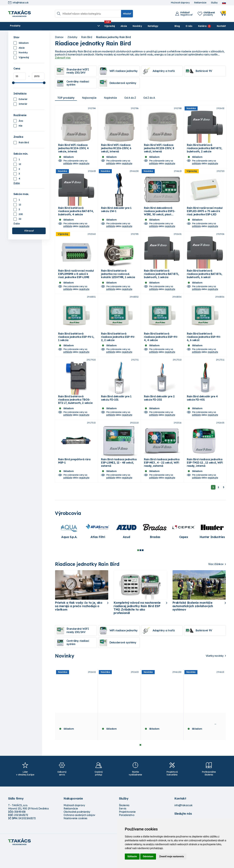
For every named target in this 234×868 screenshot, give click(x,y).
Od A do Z (133, 98)
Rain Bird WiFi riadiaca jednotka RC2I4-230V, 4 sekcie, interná (73, 151)
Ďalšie (17, 183)
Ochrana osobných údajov (79, 834)
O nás (189, 26)
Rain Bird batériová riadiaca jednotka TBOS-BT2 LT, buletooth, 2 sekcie (75, 415)
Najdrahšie (113, 98)
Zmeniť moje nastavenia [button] (172, 856)
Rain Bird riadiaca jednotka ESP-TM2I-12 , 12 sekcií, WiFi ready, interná (205, 481)
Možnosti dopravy (180, 3)
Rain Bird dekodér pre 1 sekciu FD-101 (116, 413)
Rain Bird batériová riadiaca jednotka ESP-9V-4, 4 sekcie (161, 349)
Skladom (24, 43)
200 (21, 214)
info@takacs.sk (18, 3)
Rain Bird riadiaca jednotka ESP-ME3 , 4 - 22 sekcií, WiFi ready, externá (162, 481)
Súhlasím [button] (132, 856)
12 (20, 164)
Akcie (72, 26)
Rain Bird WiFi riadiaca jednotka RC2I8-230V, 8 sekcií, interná (159, 151)
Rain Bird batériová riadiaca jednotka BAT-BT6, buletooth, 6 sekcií (205, 283)
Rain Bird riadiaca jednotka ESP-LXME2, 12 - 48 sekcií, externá (119, 481)
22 (20, 219)
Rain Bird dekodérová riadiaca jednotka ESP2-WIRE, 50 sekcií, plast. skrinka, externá (160, 219)
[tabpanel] (69, 549)
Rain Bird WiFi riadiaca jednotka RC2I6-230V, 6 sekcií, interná (116, 151)
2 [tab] (140, 569)
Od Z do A (153, 98)
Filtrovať (29, 231)
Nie (21, 126)
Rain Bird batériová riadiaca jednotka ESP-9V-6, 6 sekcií (204, 349)
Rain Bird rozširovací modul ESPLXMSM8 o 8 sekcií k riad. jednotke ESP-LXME (76, 283)
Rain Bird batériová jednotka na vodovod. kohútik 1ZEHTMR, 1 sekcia (118, 283)
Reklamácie (200, 3)
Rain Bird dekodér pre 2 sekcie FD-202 (159, 413)
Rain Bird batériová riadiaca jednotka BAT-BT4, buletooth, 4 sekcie (76, 217)
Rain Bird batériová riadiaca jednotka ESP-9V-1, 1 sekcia (76, 349)
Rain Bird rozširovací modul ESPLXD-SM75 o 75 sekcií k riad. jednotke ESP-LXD (205, 217)
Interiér (23, 104)
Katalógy (101, 26)
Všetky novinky (215, 674)
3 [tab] (143, 569)
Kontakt (221, 26)
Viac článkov (216, 583)
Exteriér (23, 99)
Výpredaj (58, 26)
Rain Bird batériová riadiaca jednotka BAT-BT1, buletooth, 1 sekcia (162, 283)
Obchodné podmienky (77, 830)
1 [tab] (138, 569)
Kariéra (202, 26)
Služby (214, 3)
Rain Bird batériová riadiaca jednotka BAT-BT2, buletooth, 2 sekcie (205, 151)
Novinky (85, 26)
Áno (21, 121)
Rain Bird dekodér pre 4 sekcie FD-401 (202, 413)
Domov (59, 37)
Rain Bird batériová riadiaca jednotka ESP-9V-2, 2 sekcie (118, 349)
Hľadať (127, 14)
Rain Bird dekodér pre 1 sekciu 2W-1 (116, 216)
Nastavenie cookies (75, 837)
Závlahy (72, 37)
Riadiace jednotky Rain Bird (113, 37)
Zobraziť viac (63, 58)
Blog (177, 26)
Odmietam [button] (148, 856)
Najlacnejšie (91, 98)
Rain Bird (24, 142)
